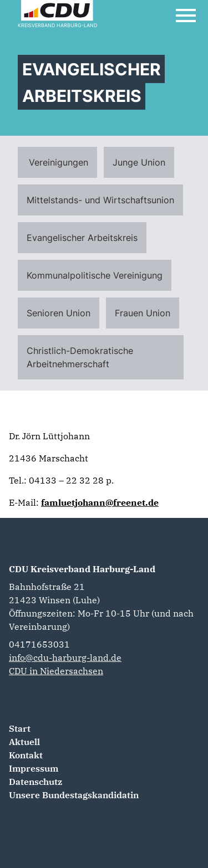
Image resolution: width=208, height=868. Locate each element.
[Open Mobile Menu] (186, 16)
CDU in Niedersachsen (56, 671)
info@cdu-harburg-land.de (65, 658)
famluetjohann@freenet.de (100, 502)
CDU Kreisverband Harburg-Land (82, 569)
